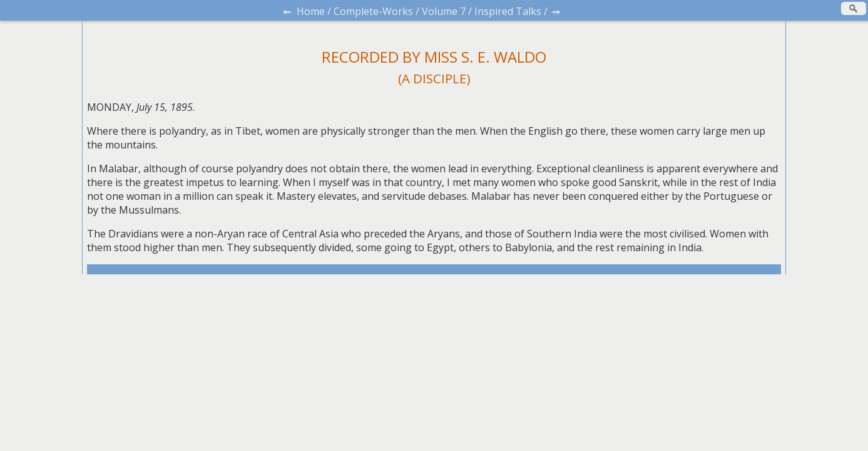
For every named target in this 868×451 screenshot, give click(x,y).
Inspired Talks (508, 11)
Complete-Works (373, 11)
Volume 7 (444, 11)
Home (311, 11)
